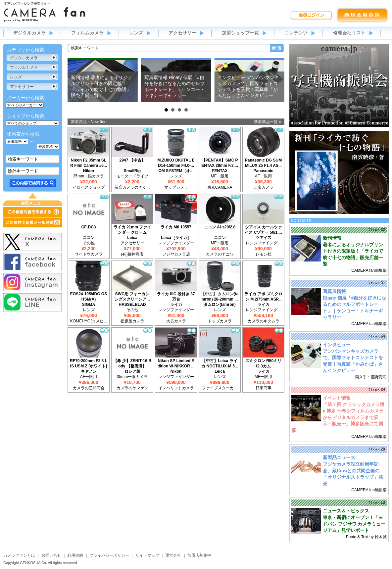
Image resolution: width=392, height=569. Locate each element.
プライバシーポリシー (109, 555)
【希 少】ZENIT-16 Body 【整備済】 (132, 363)
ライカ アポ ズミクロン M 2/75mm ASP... (263, 297)
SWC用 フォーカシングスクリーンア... (132, 297)
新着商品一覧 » (268, 122)
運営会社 (173, 555)
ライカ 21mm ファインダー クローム (132, 230)
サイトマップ (147, 555)
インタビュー (337, 345)
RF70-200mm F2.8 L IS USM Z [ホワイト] (89, 363)
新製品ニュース (339, 458)
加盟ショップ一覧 (240, 33)
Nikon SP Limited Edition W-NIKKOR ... (176, 363)
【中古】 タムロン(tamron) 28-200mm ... (220, 297)
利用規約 (75, 555)
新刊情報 (332, 238)
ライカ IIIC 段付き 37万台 (176, 297)
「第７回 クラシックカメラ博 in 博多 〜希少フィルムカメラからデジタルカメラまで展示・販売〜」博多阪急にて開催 (339, 418)
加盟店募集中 (199, 555)
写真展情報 (334, 291)
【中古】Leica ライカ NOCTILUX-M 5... (220, 363)
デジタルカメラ (29, 33)
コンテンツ (296, 33)
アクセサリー (182, 33)
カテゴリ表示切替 (54, 58)
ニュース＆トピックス (346, 511)
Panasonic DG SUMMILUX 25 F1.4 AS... (263, 163)
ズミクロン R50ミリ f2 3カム (263, 363)
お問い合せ (51, 555)
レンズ (136, 33)
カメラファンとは (19, 555)
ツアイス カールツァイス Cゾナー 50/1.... (263, 230)
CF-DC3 (89, 227)
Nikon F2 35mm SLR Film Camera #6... (89, 163)
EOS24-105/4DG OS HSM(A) (89, 297)
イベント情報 (337, 398)
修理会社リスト (349, 33)
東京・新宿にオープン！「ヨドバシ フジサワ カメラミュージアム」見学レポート (354, 524)
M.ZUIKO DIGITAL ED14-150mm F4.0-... (176, 163)
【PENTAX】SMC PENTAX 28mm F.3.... (220, 163)
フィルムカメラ (87, 33)
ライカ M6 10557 (176, 227)
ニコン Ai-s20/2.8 (220, 227)
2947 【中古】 (132, 160)
